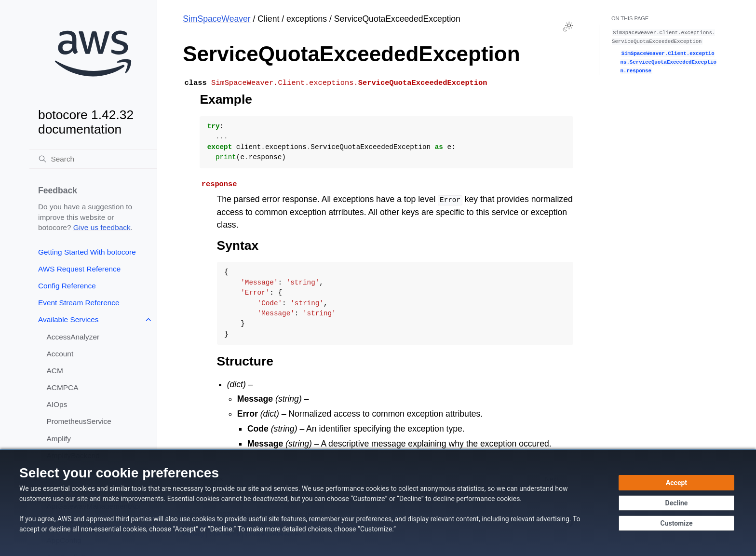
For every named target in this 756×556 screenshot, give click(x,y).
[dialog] (378, 503)
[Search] (93, 159)
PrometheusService (79, 421)
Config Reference (67, 286)
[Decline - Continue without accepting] (676, 503)
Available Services (68, 319)
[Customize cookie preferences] (676, 523)
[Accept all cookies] (676, 483)
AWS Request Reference (79, 269)
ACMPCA (63, 387)
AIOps (57, 404)
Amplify (59, 439)
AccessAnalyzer (73, 337)
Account (60, 354)
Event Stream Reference (79, 303)
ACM (55, 371)
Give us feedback (102, 227)
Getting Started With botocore (87, 252)
